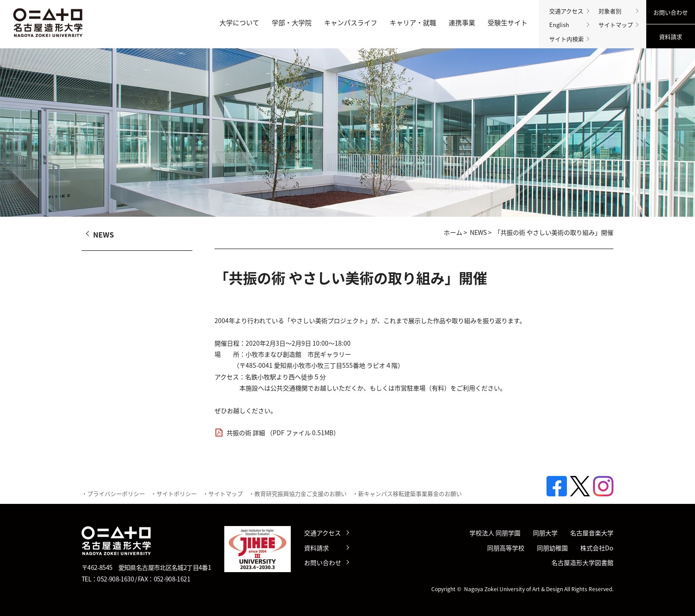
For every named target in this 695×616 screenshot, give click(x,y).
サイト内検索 (566, 39)
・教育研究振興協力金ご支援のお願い (298, 493)
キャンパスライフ (351, 23)
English (559, 25)
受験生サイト (508, 23)
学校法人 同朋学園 (495, 533)
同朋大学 (545, 533)
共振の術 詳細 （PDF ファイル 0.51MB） (283, 433)
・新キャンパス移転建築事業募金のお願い (407, 493)
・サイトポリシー (174, 493)
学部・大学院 (292, 23)
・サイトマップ (223, 493)
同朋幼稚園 (552, 548)
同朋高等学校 (506, 548)
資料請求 (671, 37)
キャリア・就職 (413, 23)
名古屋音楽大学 (592, 533)
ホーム (453, 232)
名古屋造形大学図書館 (582, 563)
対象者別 (610, 11)
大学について (239, 23)
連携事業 (462, 23)
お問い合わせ (671, 12)
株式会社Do (597, 548)
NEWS (478, 232)
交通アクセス (566, 11)
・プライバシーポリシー (113, 493)
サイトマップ (616, 25)
